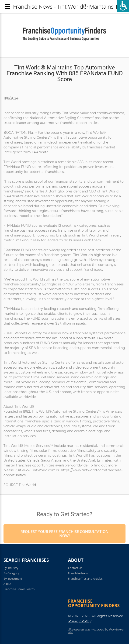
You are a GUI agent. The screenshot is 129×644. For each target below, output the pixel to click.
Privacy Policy (80, 621)
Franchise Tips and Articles (85, 579)
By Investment (13, 579)
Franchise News (78, 573)
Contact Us (75, 568)
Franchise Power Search (19, 589)
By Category (11, 573)
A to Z (7, 584)
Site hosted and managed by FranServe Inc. (96, 631)
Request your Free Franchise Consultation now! (65, 544)
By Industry (11, 568)
